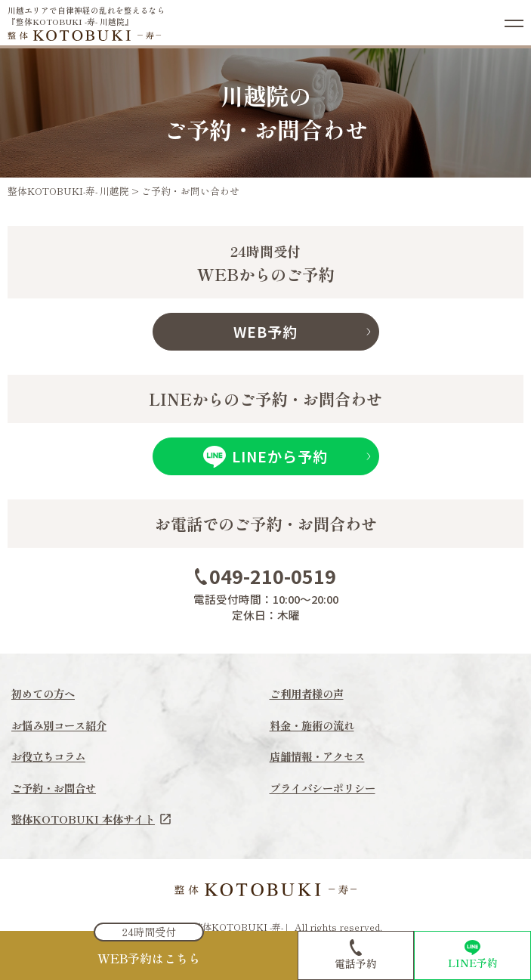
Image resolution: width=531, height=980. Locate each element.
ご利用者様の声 (309, 693)
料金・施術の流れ (315, 725)
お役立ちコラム (51, 757)
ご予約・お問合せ (57, 788)
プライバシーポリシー (326, 788)
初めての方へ (45, 693)
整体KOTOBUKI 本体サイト (94, 819)
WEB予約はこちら (149, 958)
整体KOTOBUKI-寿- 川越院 (68, 191)
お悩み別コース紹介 (62, 725)
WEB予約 (265, 332)
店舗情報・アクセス (321, 757)
